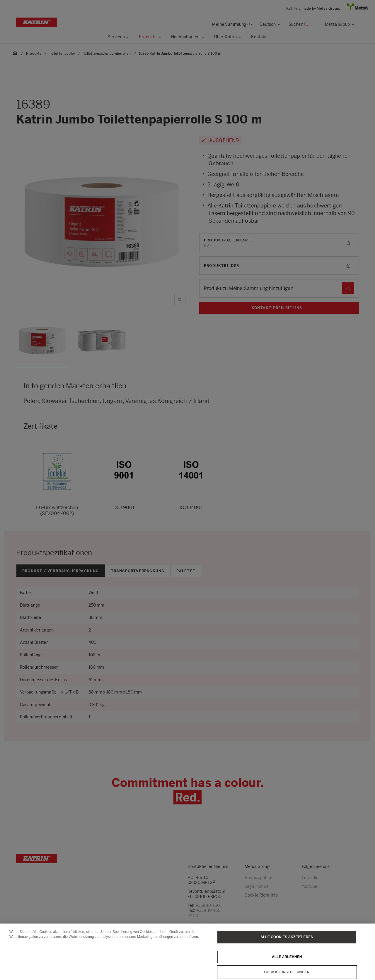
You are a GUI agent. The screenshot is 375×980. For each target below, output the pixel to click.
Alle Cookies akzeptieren (287, 943)
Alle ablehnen (287, 963)
